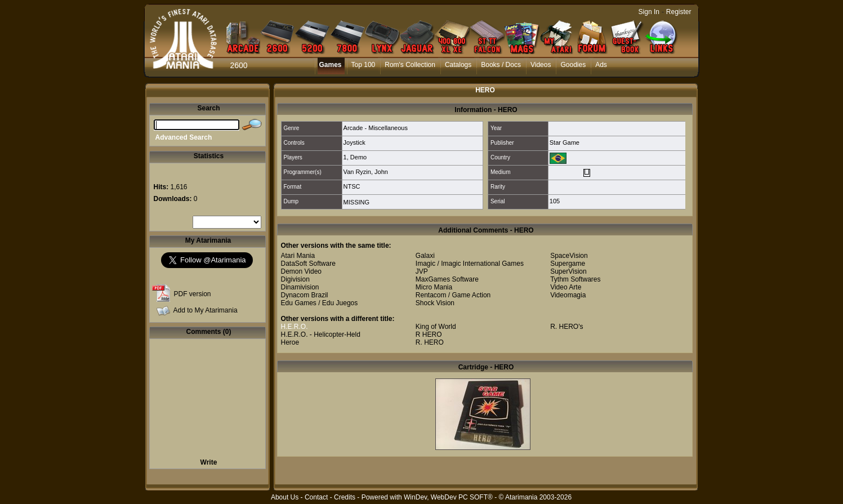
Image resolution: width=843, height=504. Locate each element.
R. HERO (430, 342)
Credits (345, 497)
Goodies (573, 65)
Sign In (649, 12)
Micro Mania (434, 287)
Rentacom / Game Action (453, 295)
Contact (316, 497)
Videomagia (568, 295)
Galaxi (425, 256)
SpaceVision (569, 256)
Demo (358, 157)
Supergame (568, 264)
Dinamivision (300, 287)
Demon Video (302, 271)
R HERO (429, 334)
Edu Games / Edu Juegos (320, 303)
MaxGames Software (447, 279)
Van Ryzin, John (366, 172)
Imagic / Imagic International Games (470, 264)
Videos (541, 65)
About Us (285, 497)
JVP (422, 271)
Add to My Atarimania (206, 310)
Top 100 (363, 65)
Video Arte (566, 287)
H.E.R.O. (295, 327)
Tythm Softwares (575, 279)
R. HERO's (567, 327)
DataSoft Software (308, 264)
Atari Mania (298, 256)
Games (331, 65)
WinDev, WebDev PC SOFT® (448, 497)
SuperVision (568, 271)
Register (679, 12)
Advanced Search (184, 137)
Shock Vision (435, 303)
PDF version (193, 294)
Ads (601, 65)
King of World (436, 327)
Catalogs (458, 65)
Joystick (354, 142)
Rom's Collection (410, 65)
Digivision (295, 279)
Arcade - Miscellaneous (376, 128)
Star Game (565, 142)
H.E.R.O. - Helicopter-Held (321, 334)
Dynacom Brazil (305, 295)
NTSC (352, 186)
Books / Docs (501, 65)
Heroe (290, 342)
